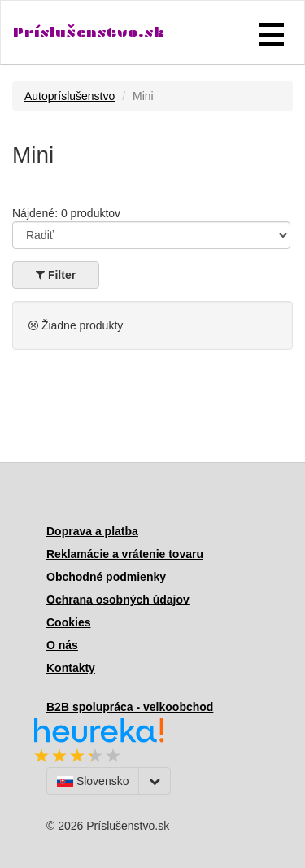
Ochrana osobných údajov (118, 600)
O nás (62, 645)
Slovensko (93, 781)
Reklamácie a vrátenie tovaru (125, 554)
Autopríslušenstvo (70, 96)
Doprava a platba (92, 531)
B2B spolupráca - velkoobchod (130, 707)
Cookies (68, 622)
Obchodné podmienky (106, 577)
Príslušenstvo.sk (89, 32)
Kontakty (71, 668)
